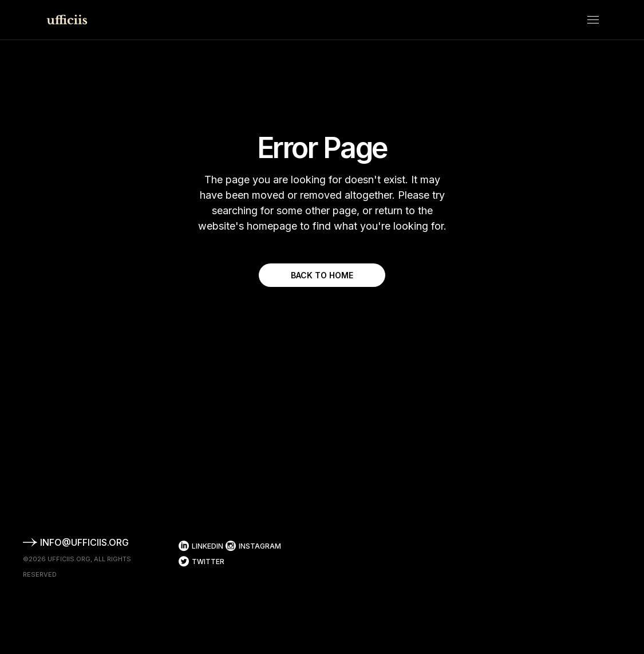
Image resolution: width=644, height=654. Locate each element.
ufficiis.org (69, 559)
